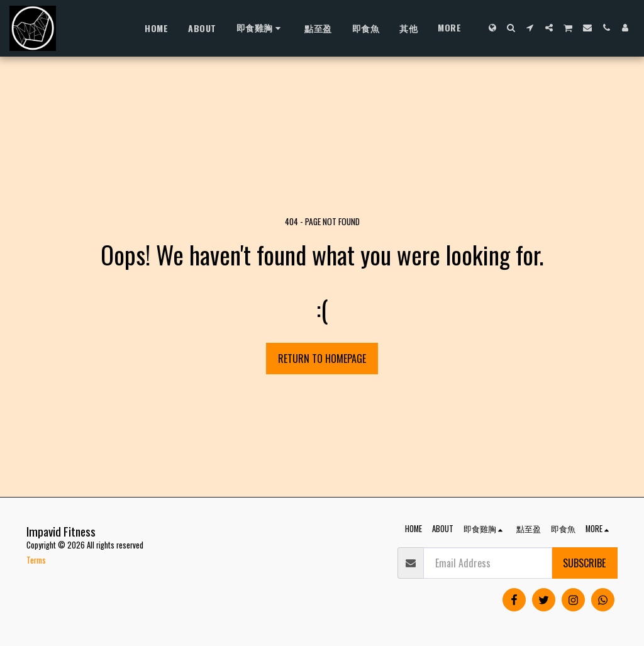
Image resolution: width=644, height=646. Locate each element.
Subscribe (584, 563)
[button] (511, 28)
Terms (36, 560)
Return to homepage (322, 359)
